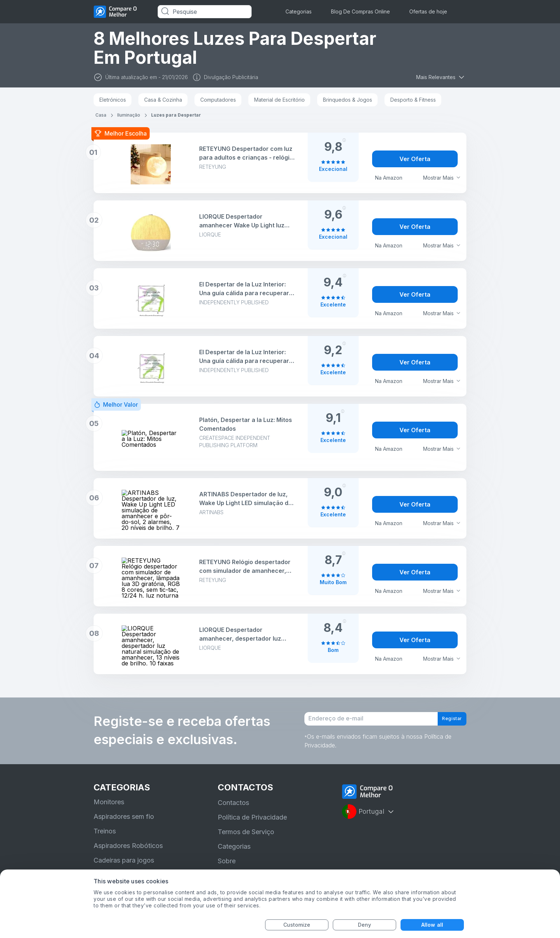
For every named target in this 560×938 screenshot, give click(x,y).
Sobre (227, 868)
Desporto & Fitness (413, 100)
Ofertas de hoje (428, 11)
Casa (101, 115)
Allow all (432, 925)
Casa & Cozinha (163, 100)
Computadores (218, 100)
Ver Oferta (415, 159)
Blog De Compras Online (360, 11)
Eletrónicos (113, 100)
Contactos (233, 810)
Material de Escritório (279, 100)
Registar (447, 722)
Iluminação (129, 115)
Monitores (109, 809)
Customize (297, 925)
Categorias (299, 11)
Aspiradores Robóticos (128, 853)
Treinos (105, 838)
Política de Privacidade (252, 824)
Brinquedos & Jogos (348, 100)
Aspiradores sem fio (124, 823)
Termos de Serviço (246, 839)
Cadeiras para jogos (124, 867)
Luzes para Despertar (176, 115)
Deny (364, 925)
